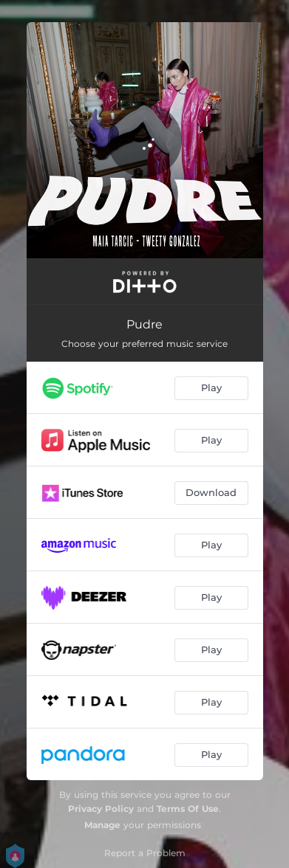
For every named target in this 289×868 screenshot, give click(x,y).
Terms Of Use (188, 809)
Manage (102, 825)
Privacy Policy (101, 809)
